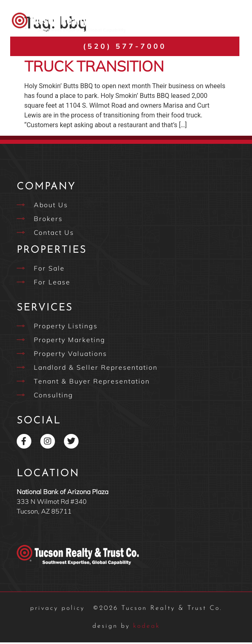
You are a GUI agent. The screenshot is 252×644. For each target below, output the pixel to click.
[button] (229, 23)
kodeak (126, 628)
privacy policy (57, 610)
